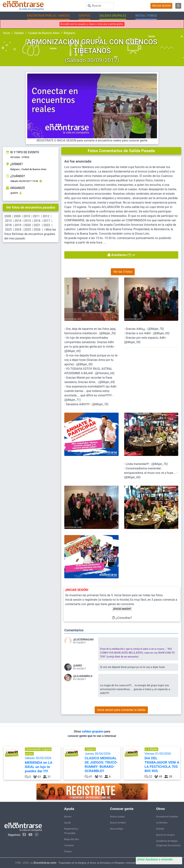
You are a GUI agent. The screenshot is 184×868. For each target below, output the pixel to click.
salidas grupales (93, 731)
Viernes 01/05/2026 (162, 762)
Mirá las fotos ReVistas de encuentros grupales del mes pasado (30, 234)
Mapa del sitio (72, 839)
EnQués (160, 829)
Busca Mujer (117, 829)
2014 (18, 221)
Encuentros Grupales (167, 817)
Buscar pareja (117, 817)
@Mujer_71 (72, 400)
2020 (28, 225)
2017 (47, 221)
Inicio (6, 33)
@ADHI (14, 193)
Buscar (68, 817)
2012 (46, 216)
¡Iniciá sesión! (122, 609)
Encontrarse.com (45, 863)
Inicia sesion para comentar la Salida (121, 710)
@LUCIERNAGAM (83, 639)
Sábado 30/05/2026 (42, 765)
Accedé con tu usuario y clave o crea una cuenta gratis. (92, 24)
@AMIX (78, 666)
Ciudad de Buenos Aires (44, 33)
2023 (8, 230)
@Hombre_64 (105, 373)
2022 (47, 225)
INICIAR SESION (161, 6)
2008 (8, 216)
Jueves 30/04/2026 (102, 762)
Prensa (68, 851)
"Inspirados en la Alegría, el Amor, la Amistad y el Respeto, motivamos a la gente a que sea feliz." (114, 863)
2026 (37, 230)
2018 (8, 225)
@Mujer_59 (107, 333)
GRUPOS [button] (84, 16)
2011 (36, 216)
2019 (18, 225)
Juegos (90, 749)
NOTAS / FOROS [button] (146, 16)
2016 (37, 221)
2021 (37, 225)
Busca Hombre (118, 823)
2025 (28, 230)
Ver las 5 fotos (123, 272)
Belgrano (69, 33)
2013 (8, 221)
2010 (27, 216)
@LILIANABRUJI (83, 676)
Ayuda (67, 823)
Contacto (69, 845)
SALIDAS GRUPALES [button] (113, 16)
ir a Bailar (151, 749)
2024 (18, 230)
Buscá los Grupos (165, 835)
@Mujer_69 (72, 351)
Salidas (19, 33)
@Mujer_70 (100, 404)
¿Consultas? (122, 618)
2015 (28, 221)
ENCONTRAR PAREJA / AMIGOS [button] (48, 16)
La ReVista (162, 823)
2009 (17, 216)
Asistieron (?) (121, 255)
